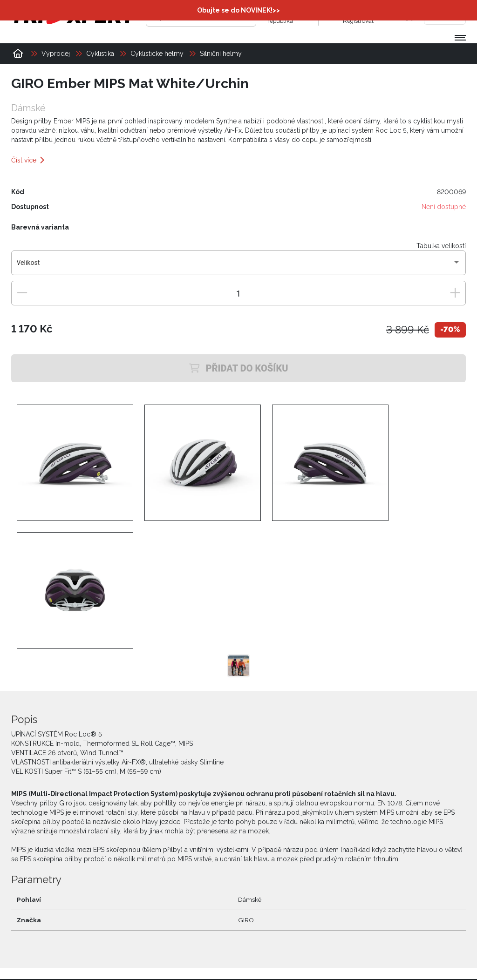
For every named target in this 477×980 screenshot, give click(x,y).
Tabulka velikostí (441, 246)
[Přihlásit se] (334, 16)
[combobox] (239, 266)
